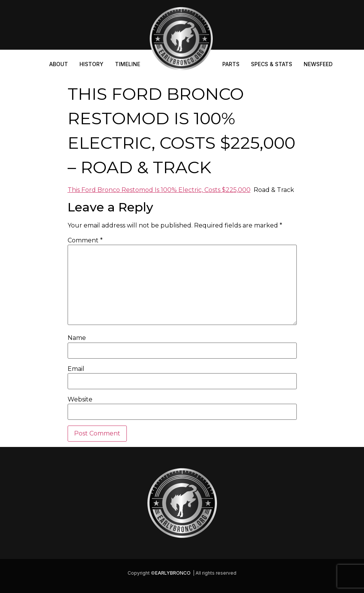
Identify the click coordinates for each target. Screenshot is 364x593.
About (59, 64)
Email (76, 369)
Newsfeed (318, 64)
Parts (231, 64)
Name (77, 338)
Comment (85, 240)
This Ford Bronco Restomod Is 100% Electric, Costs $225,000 (159, 190)
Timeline (128, 64)
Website (80, 400)
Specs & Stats (272, 64)
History (91, 64)
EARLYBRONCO (173, 573)
